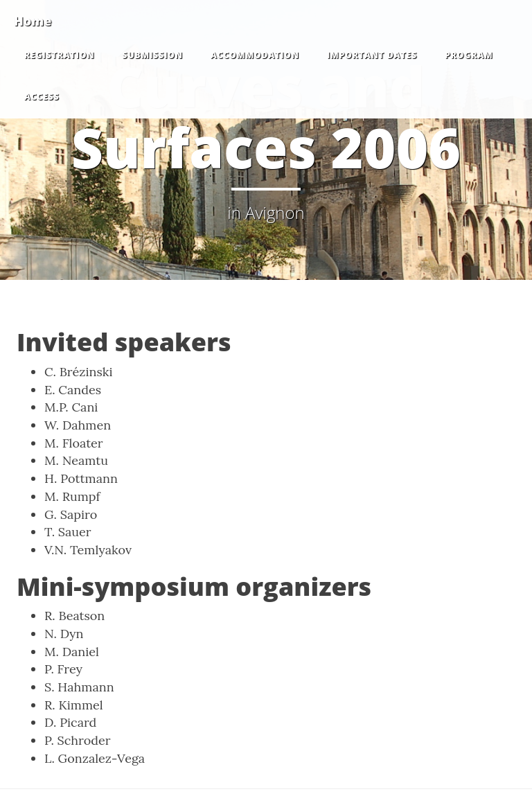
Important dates (372, 55)
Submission (152, 55)
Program (469, 55)
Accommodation (255, 55)
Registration (59, 55)
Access (42, 97)
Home (33, 21)
